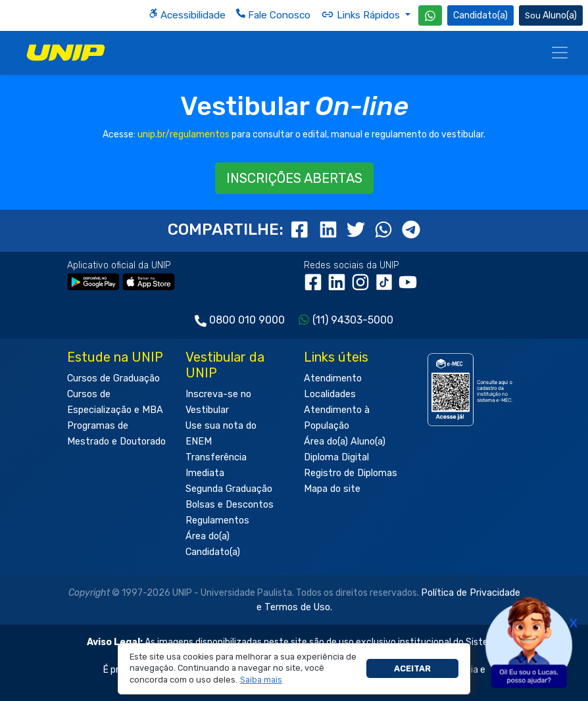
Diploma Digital (336, 457)
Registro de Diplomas (351, 473)
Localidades (330, 394)
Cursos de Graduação (113, 378)
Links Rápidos (362, 14)
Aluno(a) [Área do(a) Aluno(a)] (551, 15)
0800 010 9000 (247, 320)
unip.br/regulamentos (184, 134)
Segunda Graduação (229, 489)
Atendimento (333, 378)
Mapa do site (332, 489)
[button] (261, 680)
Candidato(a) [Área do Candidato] (480, 15)
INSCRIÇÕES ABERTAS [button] (294, 178)
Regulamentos (217, 520)
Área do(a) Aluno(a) (345, 442)
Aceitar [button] (412, 668)
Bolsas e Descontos (230, 505)
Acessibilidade (187, 15)
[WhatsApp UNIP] (430, 15)
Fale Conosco (273, 15)
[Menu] (560, 53)
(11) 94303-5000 (353, 320)
